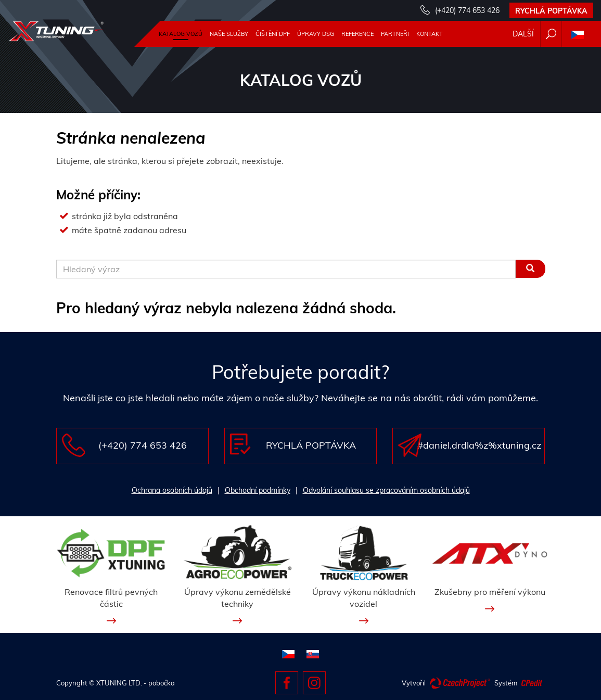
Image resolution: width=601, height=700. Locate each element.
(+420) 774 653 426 (467, 10)
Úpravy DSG (316, 34)
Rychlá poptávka (551, 11)
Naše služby (229, 34)
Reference (357, 34)
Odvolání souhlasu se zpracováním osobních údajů (386, 490)
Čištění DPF (273, 34)
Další (523, 34)
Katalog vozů (181, 34)
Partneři (395, 34)
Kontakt (430, 34)
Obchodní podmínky (258, 490)
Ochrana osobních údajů (172, 490)
